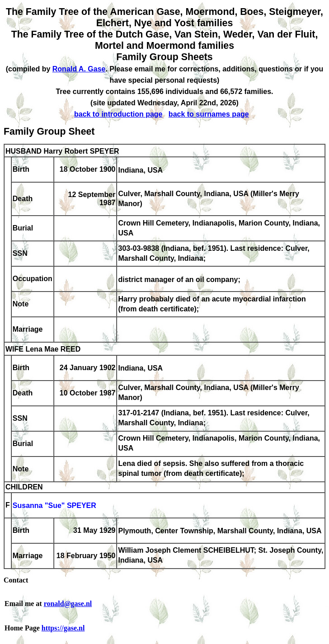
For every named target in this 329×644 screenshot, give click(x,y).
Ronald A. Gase (79, 69)
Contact (16, 580)
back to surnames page (209, 114)
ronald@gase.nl (68, 604)
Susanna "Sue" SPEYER (54, 506)
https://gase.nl (63, 628)
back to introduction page (118, 114)
